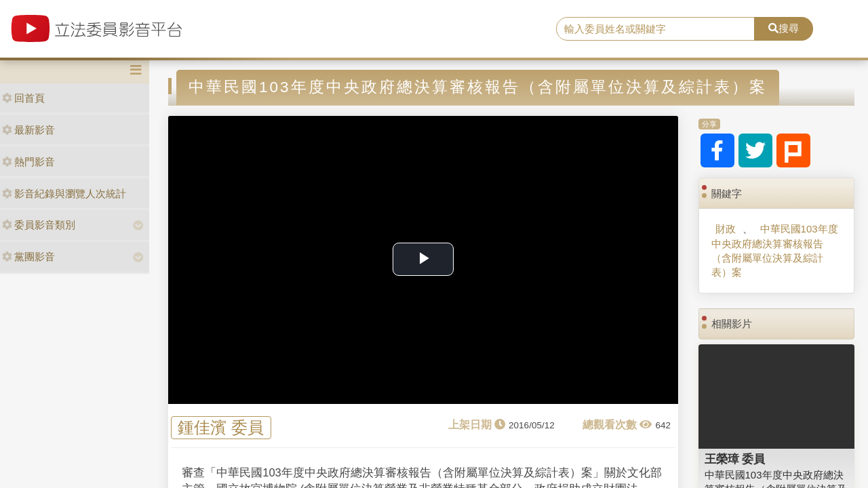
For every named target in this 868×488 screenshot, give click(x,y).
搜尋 (784, 28)
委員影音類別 (39, 225)
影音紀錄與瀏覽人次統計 (64, 194)
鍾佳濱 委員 (221, 428)
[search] (655, 29)
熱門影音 (28, 162)
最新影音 (28, 130)
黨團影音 (28, 257)
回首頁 (23, 98)
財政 (726, 229)
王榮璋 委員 (735, 459)
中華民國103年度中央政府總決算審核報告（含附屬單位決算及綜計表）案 (774, 250)
